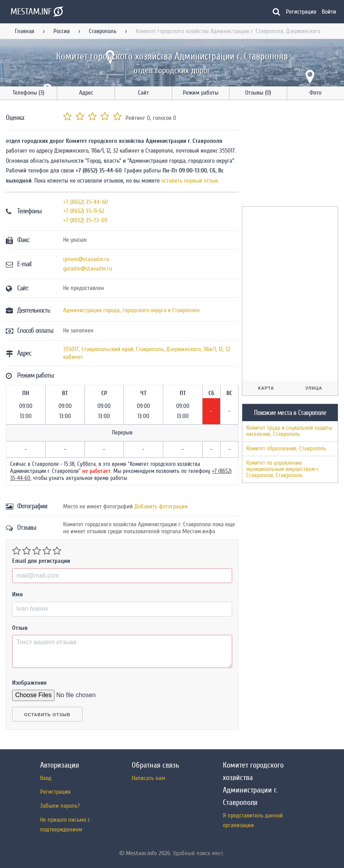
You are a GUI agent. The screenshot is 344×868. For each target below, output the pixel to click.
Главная (25, 31)
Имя (18, 594)
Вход (46, 778)
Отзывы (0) (258, 93)
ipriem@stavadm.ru (86, 259)
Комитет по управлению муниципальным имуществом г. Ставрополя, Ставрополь (283, 469)
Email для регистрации (41, 561)
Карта (266, 388)
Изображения (29, 683)
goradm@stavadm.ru (88, 269)
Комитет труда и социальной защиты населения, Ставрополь (289, 431)
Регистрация (301, 12)
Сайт (143, 93)
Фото (315, 93)
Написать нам (148, 778)
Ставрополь (103, 31)
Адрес (86, 93)
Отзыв (20, 628)
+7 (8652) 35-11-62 (84, 211)
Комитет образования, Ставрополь (286, 449)
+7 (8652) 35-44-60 (86, 202)
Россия (62, 31)
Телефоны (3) (28, 93)
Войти (329, 12)
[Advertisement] (293, 155)
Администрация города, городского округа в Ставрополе (131, 310)
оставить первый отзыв (190, 181)
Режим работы (201, 93)
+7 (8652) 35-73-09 (85, 220)
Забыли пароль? (60, 806)
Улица (314, 388)
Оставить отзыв (47, 715)
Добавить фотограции (161, 506)
